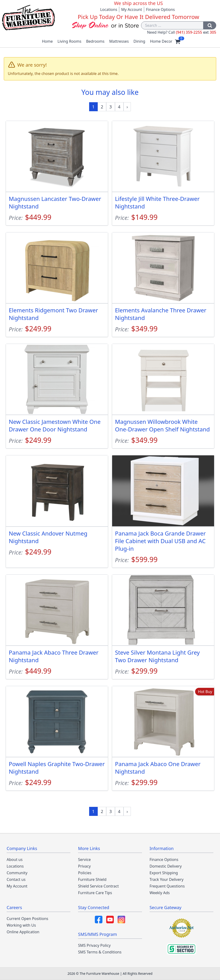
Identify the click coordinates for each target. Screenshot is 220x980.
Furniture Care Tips (95, 893)
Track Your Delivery (167, 879)
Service (84, 860)
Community (17, 873)
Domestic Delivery (166, 866)
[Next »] (127, 107)
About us (15, 860)
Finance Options (160, 9)
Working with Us (21, 925)
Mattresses (119, 41)
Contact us (16, 879)
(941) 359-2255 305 (196, 32)
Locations (109, 9)
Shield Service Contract (98, 886)
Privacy (84, 866)
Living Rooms (70, 41)
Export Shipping (164, 873)
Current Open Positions (27, 919)
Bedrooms (95, 41)
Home (47, 41)
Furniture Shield (92, 879)
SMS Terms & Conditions (100, 952)
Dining (139, 41)
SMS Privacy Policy (94, 945)
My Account (132, 9)
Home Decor (161, 41)
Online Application (23, 932)
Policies (85, 873)
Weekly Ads (160, 893)
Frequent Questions (167, 886)
